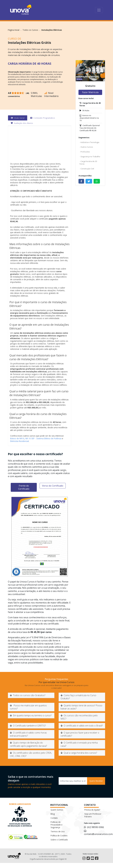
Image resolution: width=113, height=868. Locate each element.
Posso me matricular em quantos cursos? (28, 707)
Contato (54, 818)
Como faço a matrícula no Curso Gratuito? (78, 697)
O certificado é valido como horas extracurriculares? (28, 734)
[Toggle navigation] (99, 10)
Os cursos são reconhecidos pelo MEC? (79, 717)
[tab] (18, 118)
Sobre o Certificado (59, 840)
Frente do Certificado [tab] (24, 487)
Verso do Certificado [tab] (53, 486)
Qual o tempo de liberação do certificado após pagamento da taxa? (28, 744)
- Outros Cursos (86, 147)
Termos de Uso (58, 831)
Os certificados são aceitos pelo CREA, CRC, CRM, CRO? (31, 754)
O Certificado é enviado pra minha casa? (79, 744)
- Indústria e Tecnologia (89, 142)
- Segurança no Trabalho (90, 156)
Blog (53, 814)
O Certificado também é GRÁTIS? (28, 726)
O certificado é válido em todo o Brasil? (82, 726)
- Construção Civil (87, 169)
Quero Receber (96, 781)
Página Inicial (14, 30)
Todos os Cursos (30, 30)
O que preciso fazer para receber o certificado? (80, 734)
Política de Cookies (59, 836)
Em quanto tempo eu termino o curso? (31, 715)
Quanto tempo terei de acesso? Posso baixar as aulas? (81, 707)
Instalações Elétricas (52, 30)
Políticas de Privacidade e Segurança (56, 825)
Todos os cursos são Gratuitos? (28, 695)
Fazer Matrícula (90, 92)
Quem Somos (57, 810)
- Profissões (85, 152)
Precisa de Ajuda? (92, 810)
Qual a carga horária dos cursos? (79, 753)
